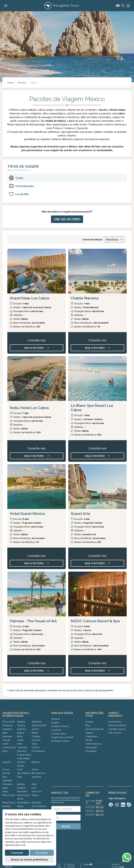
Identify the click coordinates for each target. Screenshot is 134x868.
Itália (34, 784)
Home (10, 83)
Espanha (7, 762)
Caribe (20, 740)
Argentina (7, 729)
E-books (89, 722)
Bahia (5, 733)
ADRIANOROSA (118, 867)
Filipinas (36, 762)
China (34, 744)
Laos (34, 788)
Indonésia (7, 784)
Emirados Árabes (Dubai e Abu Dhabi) (24, 755)
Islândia (21, 784)
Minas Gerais (9, 802)
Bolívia (35, 733)
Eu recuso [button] (42, 853)
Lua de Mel (19, 194)
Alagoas (21, 722)
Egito (5, 751)
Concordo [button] (17, 853)
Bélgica (21, 733)
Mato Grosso (9, 795)
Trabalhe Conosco (117, 729)
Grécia (35, 769)
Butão (20, 736)
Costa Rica (22, 747)
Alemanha (37, 722)
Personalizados (21, 186)
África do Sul (9, 722)
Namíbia (6, 806)
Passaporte (91, 751)
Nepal (20, 806)
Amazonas (8, 725)
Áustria (35, 729)
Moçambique (23, 802)
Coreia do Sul (9, 747)
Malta (5, 791)
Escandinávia (38, 751)
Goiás (20, 769)
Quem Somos (115, 722)
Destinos (56, 719)
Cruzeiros (56, 730)
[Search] (123, 6)
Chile (19, 744)
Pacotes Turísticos (60, 726)
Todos (16, 178)
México (35, 795)
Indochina (36, 777)
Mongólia (36, 802)
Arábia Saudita (39, 725)
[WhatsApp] (127, 857)
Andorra (21, 725)
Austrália (21, 729)
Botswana (7, 736)
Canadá (6, 740)
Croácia (36, 747)
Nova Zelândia (39, 806)
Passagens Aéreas (60, 741)
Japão (5, 788)
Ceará (5, 744)
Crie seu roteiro (59, 734)
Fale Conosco (115, 733)
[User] (128, 6)
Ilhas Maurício (38, 773)
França (6, 769)
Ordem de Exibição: (93, 239)
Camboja (36, 736)
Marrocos (36, 791)
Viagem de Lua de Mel (62, 737)
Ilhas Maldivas (24, 773)
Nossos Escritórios (117, 725)
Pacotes (22, 83)
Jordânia (21, 788)
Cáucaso (36, 740)
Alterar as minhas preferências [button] (29, 860)
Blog (88, 725)
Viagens (55, 722)
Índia (20, 777)
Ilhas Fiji (6, 773)
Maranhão (22, 791)
